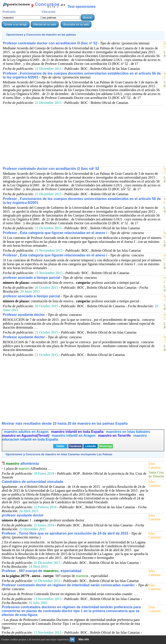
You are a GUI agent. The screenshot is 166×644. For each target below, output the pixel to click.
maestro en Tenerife (114, 436)
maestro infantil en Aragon (74, 436)
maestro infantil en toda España (77, 432)
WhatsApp (106, 446)
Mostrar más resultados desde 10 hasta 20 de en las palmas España (65, 423)
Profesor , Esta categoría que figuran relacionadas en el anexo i (55, 233)
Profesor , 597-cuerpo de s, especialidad (41, 571)
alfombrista (22, 464)
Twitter (60, 446)
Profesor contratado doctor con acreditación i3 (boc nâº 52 (51, 169)
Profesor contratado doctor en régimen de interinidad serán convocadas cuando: (68, 585)
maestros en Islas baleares (128, 432)
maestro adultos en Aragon (26, 432)
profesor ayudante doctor (23, 515)
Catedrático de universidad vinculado (33, 482)
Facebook (75, 446)
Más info (84, 639)
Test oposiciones (82, 7)
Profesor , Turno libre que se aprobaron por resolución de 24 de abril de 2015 (65, 533)
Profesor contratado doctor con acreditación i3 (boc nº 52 (50, 43)
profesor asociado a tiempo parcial (31, 278)
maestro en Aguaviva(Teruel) (26, 436)
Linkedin (90, 446)
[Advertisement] (83, 136)
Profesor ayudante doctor (24, 315)
